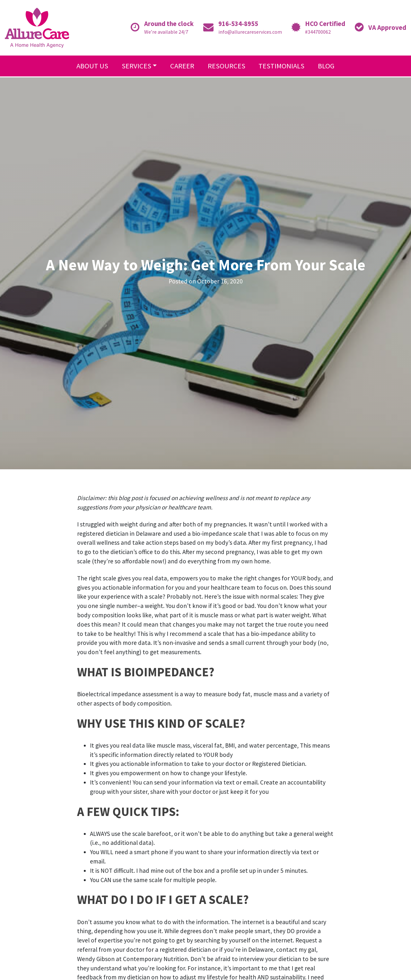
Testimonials (281, 66)
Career (182, 66)
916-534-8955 (238, 24)
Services (136, 66)
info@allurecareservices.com (250, 32)
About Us (92, 66)
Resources (227, 66)
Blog (326, 66)
